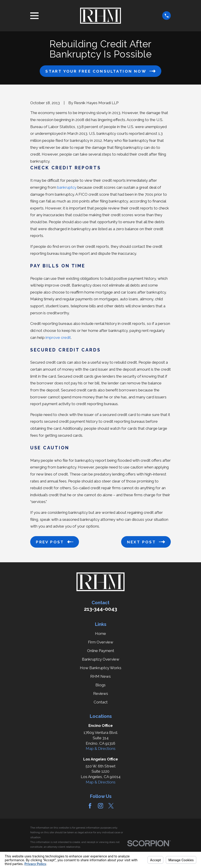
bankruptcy (67, 187)
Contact (101, 702)
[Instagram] (101, 806)
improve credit (58, 338)
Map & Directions (101, 749)
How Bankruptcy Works (101, 668)
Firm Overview (101, 642)
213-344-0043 (100, 609)
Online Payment (101, 651)
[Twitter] (111, 806)
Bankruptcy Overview (101, 659)
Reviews (101, 693)
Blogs (100, 685)
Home (100, 634)
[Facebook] (90, 806)
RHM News (100, 676)
